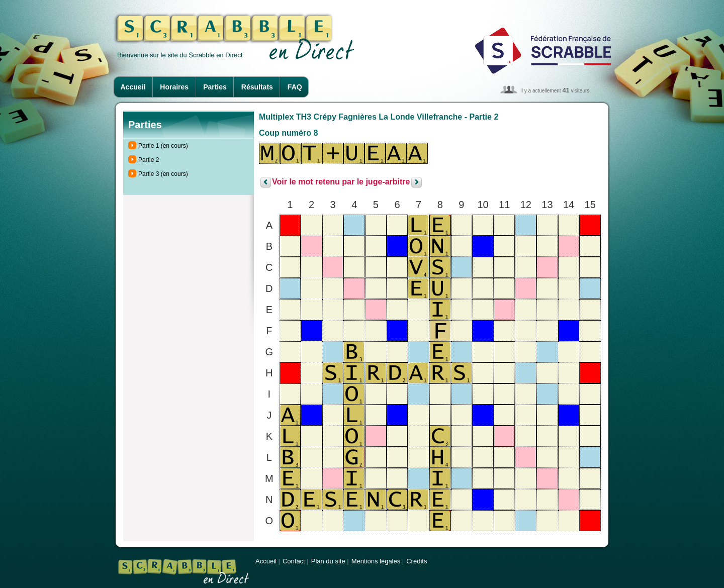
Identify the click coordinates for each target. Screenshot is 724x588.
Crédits (417, 561)
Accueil (133, 87)
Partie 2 (149, 160)
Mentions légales (376, 561)
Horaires (174, 87)
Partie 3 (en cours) (163, 174)
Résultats (257, 87)
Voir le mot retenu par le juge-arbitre (341, 182)
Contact (294, 561)
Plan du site (328, 561)
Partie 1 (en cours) (163, 146)
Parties (215, 87)
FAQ (295, 87)
